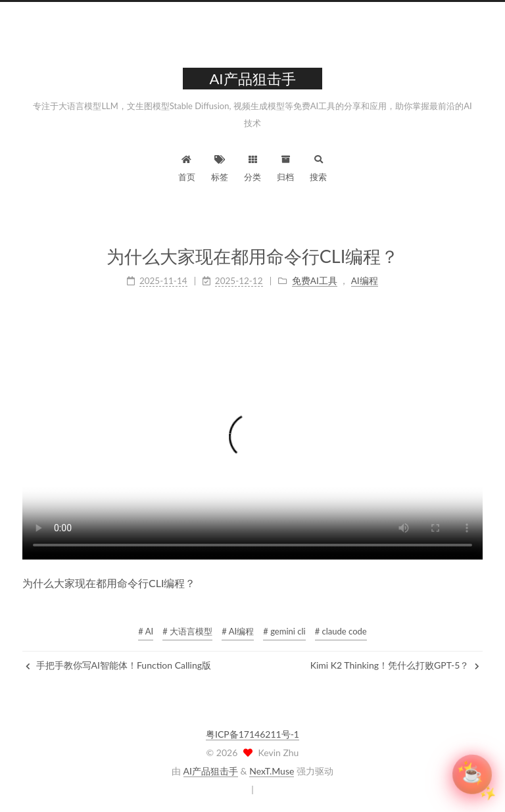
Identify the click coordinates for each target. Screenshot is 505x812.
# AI (146, 631)
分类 (252, 167)
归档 (285, 167)
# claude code (341, 631)
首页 (187, 167)
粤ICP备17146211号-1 (252, 734)
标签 (220, 167)
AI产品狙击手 (211, 771)
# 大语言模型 (187, 631)
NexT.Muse (272, 771)
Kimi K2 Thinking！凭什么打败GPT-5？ (395, 665)
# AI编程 (238, 631)
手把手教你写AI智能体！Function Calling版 (118, 665)
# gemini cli (284, 631)
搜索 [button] (318, 167)
